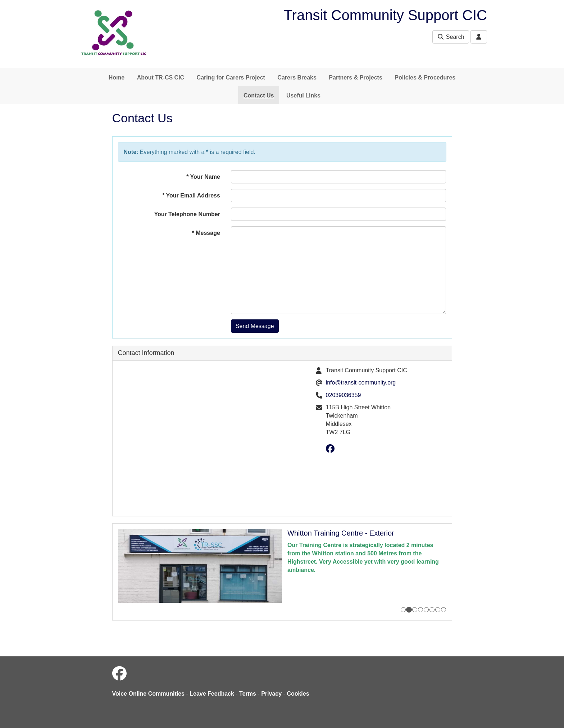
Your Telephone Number (187, 214)
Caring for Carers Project (231, 78)
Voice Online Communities (149, 694)
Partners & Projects (356, 78)
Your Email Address (191, 195)
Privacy (271, 694)
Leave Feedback (212, 694)
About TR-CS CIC (161, 78)
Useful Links (303, 95)
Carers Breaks (297, 78)
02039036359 (344, 395)
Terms (248, 694)
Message (206, 233)
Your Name (203, 177)
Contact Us (259, 95)
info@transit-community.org (361, 383)
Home (117, 78)
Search (451, 37)
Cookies (298, 694)
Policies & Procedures (425, 78)
